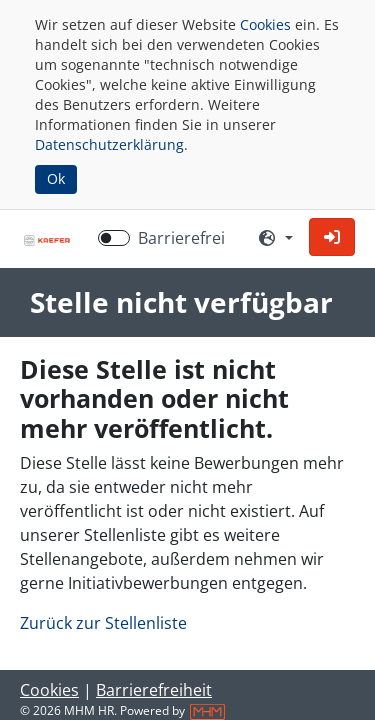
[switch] (114, 238)
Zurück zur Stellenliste (103, 623)
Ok (56, 178)
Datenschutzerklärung (109, 144)
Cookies (265, 24)
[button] (332, 237)
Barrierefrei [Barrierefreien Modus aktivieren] (181, 238)
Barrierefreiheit (154, 690)
